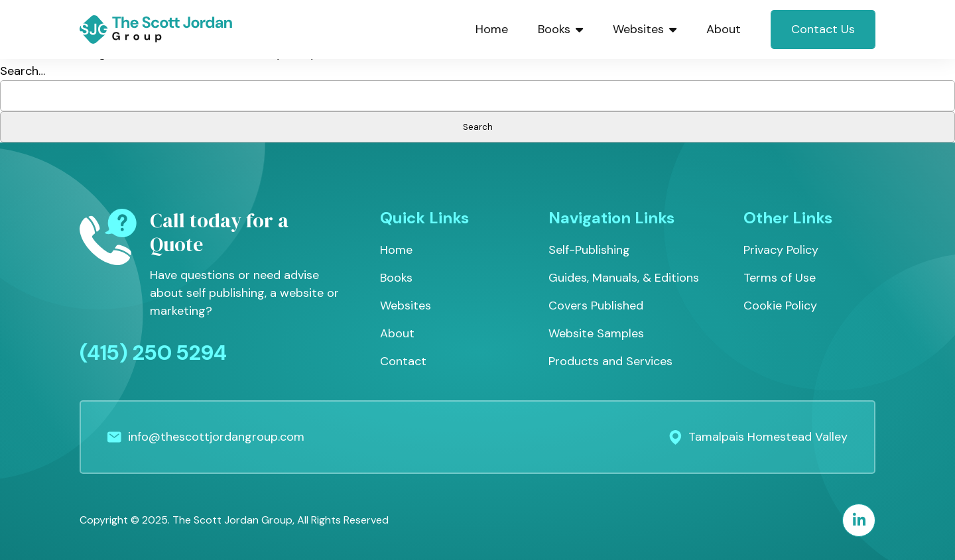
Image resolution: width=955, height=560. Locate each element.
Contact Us (823, 29)
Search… (23, 71)
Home (492, 29)
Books (560, 29)
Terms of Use (780, 278)
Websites (645, 29)
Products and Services (610, 361)
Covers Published (596, 306)
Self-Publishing (589, 250)
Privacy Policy (781, 250)
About (724, 29)
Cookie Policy (780, 306)
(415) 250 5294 (153, 353)
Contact (403, 361)
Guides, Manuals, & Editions (624, 278)
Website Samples (596, 333)
